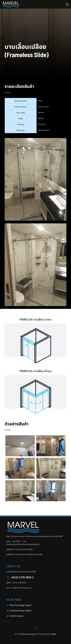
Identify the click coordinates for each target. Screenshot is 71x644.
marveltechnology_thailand (19, 610)
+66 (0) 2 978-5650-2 (20, 577)
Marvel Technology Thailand (19, 605)
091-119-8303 (19, 554)
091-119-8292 (29, 554)
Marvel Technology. (29, 634)
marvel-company (15, 616)
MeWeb (53, 634)
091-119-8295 (28, 549)
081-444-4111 (19, 549)
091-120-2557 (38, 554)
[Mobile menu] (67, 4)
